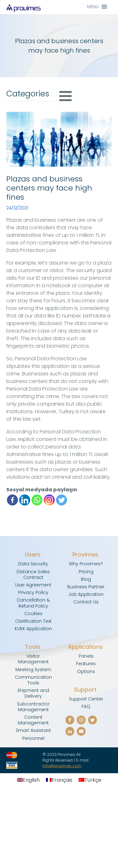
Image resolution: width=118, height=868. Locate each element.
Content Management (33, 720)
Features (86, 664)
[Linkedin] (25, 500)
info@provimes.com (62, 766)
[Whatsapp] (37, 500)
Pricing (86, 572)
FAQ (86, 706)
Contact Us (86, 602)
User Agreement (33, 585)
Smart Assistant (33, 730)
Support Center (86, 699)
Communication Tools (33, 680)
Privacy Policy (33, 592)
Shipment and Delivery (33, 693)
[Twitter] (62, 500)
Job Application (86, 594)
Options (86, 671)
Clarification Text (33, 621)
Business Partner (86, 587)
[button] (93, 7)
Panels (86, 656)
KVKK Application (33, 629)
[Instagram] (49, 500)
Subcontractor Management (33, 707)
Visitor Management (33, 659)
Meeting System (33, 670)
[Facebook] (12, 500)
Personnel (33, 738)
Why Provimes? (86, 564)
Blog (86, 579)
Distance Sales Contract (33, 574)
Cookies (33, 614)
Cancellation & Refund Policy (33, 603)
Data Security (33, 564)
